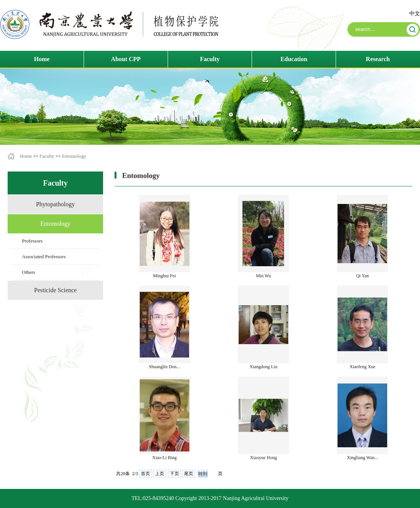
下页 (174, 474)
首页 (145, 474)
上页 (160, 474)
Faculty (210, 59)
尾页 (189, 474)
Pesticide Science (55, 290)
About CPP (126, 59)
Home (42, 59)
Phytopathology (55, 204)
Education (294, 59)
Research (378, 59)
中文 (415, 13)
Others (29, 272)
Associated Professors (44, 256)
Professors (32, 241)
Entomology (74, 156)
